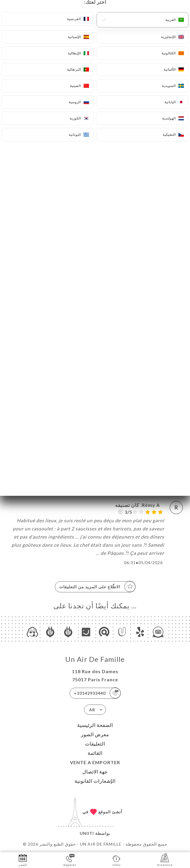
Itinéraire (165, 860)
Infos (116, 860)
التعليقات (95, 744)
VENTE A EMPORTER (95, 762)
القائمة (95, 753)
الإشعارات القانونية (95, 781)
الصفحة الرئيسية (95, 725)
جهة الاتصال (95, 772)
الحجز (23, 860)
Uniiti (87, 833)
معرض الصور (95, 734)
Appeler (70, 860)
